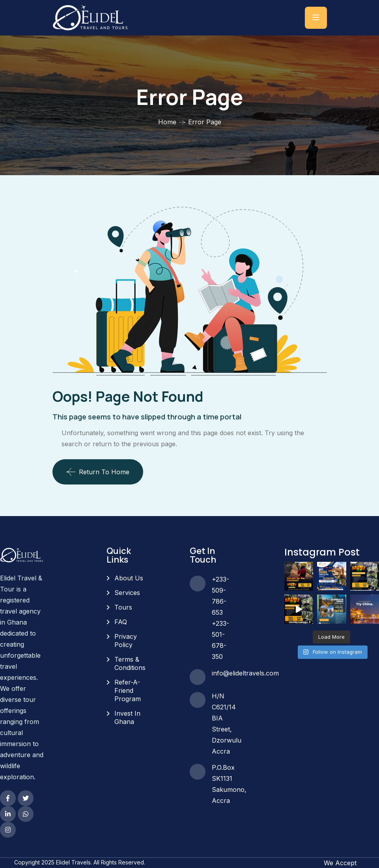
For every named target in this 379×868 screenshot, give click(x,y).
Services (127, 593)
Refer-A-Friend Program (128, 690)
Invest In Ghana (127, 717)
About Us (129, 578)
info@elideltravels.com (245, 673)
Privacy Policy (126, 641)
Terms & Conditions (130, 663)
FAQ (121, 622)
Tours (123, 607)
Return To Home (98, 472)
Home (167, 122)
